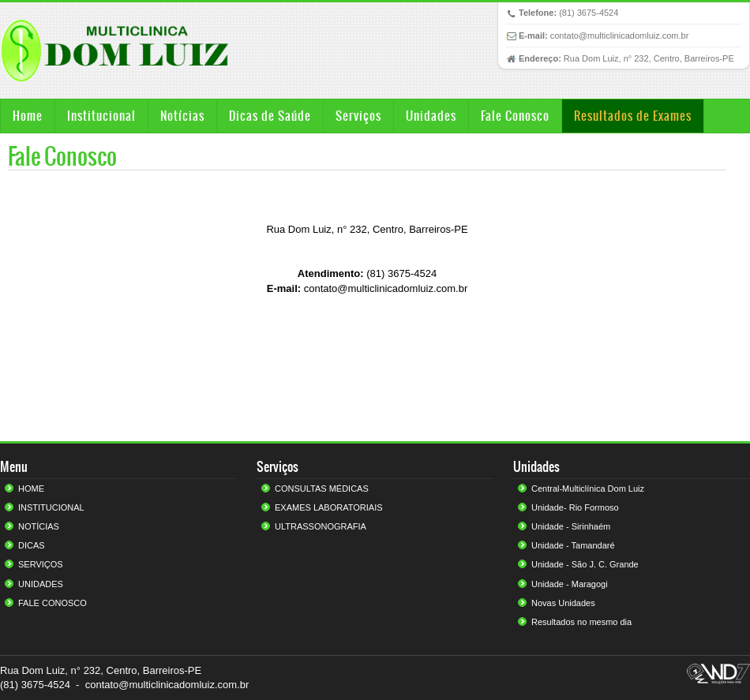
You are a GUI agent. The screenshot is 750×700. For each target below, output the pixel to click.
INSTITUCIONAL (51, 507)
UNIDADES (41, 584)
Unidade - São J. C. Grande (585, 564)
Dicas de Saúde (270, 116)
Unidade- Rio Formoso (575, 507)
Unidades (431, 116)
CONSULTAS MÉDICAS (322, 489)
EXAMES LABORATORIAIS (329, 507)
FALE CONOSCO (52, 603)
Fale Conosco (515, 116)
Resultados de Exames (633, 116)
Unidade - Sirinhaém (571, 526)
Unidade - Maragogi (570, 584)
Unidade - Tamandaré (573, 545)
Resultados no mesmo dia (581, 622)
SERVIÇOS (41, 564)
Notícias (182, 116)
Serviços (358, 116)
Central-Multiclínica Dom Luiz (588, 489)
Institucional (101, 116)
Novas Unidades (563, 603)
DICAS (32, 545)
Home (28, 116)
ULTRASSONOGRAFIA (321, 526)
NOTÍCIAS (39, 526)
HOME (31, 489)
